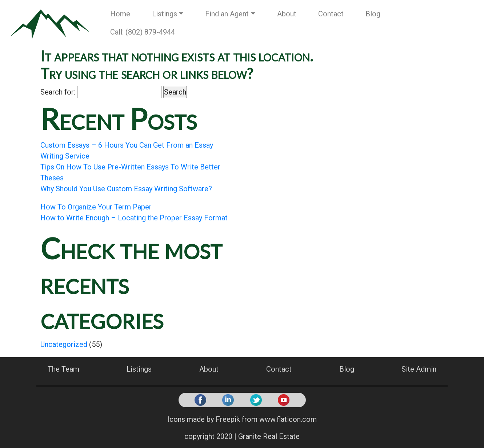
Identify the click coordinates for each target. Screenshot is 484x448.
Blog (373, 14)
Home (120, 14)
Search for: (58, 92)
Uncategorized (64, 344)
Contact (331, 14)
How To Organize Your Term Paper (96, 207)
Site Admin (419, 369)
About (287, 14)
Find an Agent (227, 14)
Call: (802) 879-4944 (143, 32)
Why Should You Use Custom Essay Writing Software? (126, 189)
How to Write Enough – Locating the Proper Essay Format (134, 218)
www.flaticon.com (288, 419)
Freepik (228, 419)
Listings (165, 14)
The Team (63, 369)
